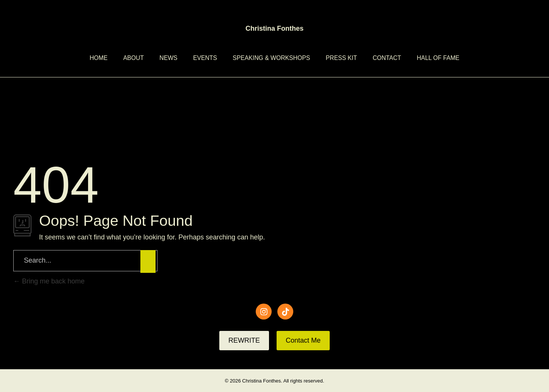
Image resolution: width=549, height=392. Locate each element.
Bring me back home (49, 281)
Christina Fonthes (274, 28)
